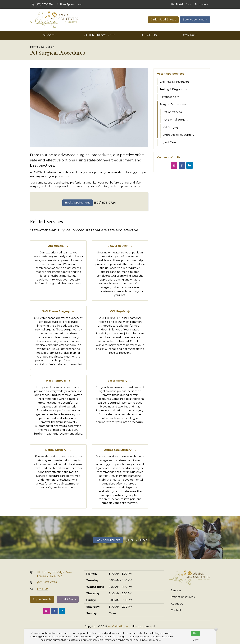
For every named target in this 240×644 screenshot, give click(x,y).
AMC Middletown (119, 627)
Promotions (202, 4)
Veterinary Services (171, 74)
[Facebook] (182, 165)
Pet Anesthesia (172, 112)
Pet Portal (177, 4)
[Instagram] (174, 165)
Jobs (189, 4)
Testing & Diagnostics (173, 89)
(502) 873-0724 (105, 203)
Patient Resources (99, 35)
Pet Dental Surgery (175, 120)
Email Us (43, 589)
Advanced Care (169, 97)
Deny (195, 640)
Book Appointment (195, 20)
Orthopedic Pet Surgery (178, 135)
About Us (149, 35)
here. (158, 640)
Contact (190, 35)
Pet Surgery (171, 127)
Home (34, 47)
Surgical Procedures (173, 104)
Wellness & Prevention (174, 82)
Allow (196, 633)
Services (50, 35)
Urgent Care (168, 142)
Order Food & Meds (163, 20)
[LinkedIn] (190, 165)
